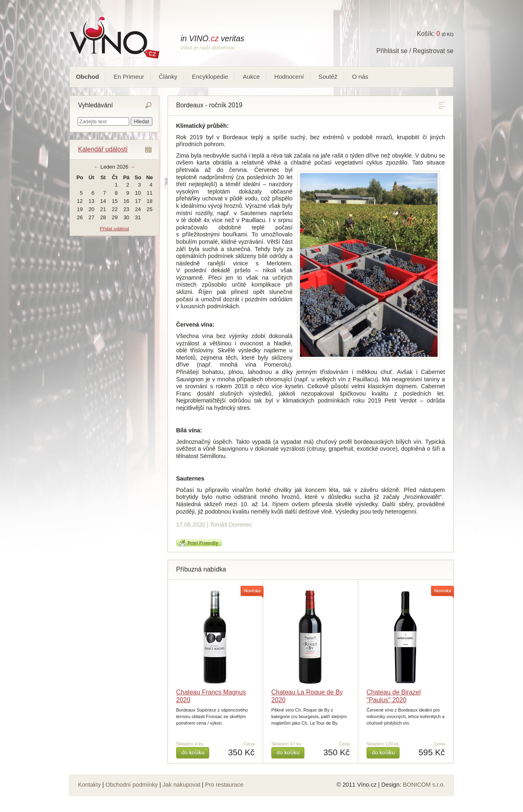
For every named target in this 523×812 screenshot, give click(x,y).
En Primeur (129, 77)
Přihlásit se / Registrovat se (415, 51)
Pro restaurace (224, 785)
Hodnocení (289, 77)
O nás (360, 77)
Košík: (428, 34)
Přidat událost (114, 228)
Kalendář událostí (103, 149)
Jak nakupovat (181, 785)
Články (168, 77)
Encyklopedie (210, 77)
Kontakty (89, 785)
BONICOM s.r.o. (424, 785)
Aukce (251, 77)
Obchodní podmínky (132, 785)
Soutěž (328, 77)
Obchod (87, 77)
